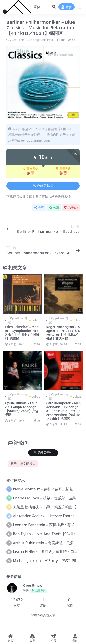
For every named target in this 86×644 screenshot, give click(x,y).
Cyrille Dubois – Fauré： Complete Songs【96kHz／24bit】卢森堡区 (22, 409)
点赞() (71, 208)
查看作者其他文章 (43, 615)
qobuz (61, 40)
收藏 (54, 208)
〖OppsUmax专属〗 (44, 40)
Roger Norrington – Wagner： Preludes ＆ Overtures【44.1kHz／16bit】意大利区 (63, 333)
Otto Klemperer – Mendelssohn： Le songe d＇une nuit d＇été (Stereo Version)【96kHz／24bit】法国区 (64, 411)
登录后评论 (43, 453)
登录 (67, 7)
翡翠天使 (30, 169)
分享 (39, 208)
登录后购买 (43, 186)
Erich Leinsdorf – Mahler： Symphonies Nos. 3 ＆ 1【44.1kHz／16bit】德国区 (22, 333)
